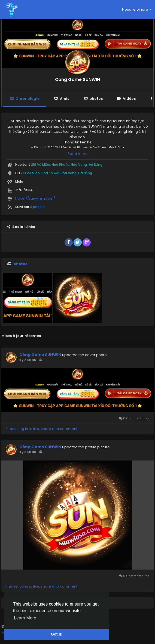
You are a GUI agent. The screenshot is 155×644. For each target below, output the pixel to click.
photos (93, 99)
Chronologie (25, 99)
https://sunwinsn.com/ (35, 198)
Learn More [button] (25, 618)
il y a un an (28, 360)
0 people (37, 207)
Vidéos (126, 99)
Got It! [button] (57, 634)
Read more (78, 154)
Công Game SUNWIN (77, 79)
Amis (61, 99)
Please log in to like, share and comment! (42, 429)
